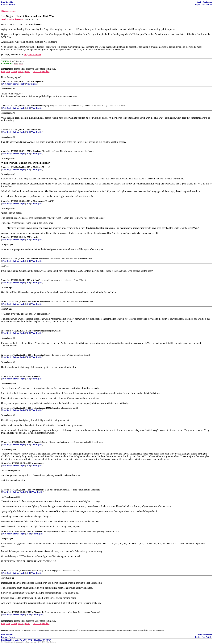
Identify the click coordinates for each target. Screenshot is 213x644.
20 (2, 612)
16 (2, 463)
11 (2, 331)
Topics (198, 5)
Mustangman (39, 201)
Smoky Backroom (204, 2)
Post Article (207, 5)
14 (2, 408)
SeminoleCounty (41, 442)
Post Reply (7, 84)
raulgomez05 (39, 81)
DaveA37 (37, 130)
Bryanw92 (38, 331)
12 (2, 355)
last (48, 71)
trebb (35, 280)
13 (2, 376)
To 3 (28, 283)
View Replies (32, 84)
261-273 (37, 71)
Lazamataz (39, 355)
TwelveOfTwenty (41, 531)
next (43, 71)
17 (2, 490)
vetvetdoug (39, 463)
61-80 (27, 71)
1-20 (8, 71)
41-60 (20, 71)
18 (2, 531)
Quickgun (37, 151)
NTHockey (39, 571)
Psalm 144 (37, 259)
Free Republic (7, 2)
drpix (35, 237)
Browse (4, 5)
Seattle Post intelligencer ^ (12, 19)
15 (2, 442)
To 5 (28, 304)
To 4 (28, 261)
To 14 (29, 492)
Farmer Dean (39, 106)
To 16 (29, 615)
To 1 (28, 108)
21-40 (14, 71)
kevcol (37, 376)
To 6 (28, 410)
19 (2, 571)
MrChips (37, 167)
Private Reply (19, 84)
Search (12, 5)
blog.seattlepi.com (33, 55)
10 (2, 302)
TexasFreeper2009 (42, 408)
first (3, 71)
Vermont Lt (39, 490)
